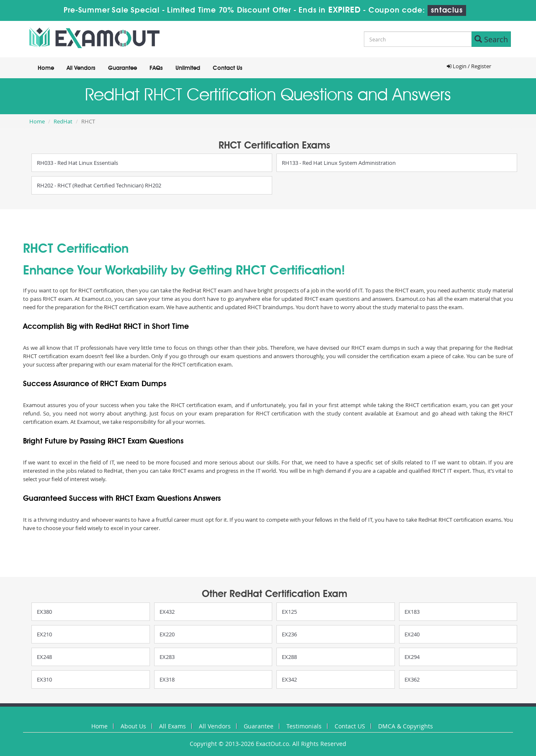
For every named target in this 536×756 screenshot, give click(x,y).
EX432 (167, 612)
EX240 (412, 634)
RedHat (63, 121)
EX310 (44, 679)
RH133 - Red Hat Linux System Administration (339, 163)
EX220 (167, 634)
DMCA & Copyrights (406, 726)
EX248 (44, 657)
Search (491, 39)
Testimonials (304, 726)
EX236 (289, 634)
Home (46, 68)
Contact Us (228, 68)
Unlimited (188, 68)
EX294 (412, 657)
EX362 (412, 679)
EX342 (289, 679)
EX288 (289, 657)
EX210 (44, 634)
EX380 (44, 612)
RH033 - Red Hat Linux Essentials (77, 163)
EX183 (412, 612)
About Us (133, 726)
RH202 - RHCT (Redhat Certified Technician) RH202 (99, 185)
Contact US (350, 726)
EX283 (167, 657)
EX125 (289, 612)
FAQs (156, 68)
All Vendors (81, 68)
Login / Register (469, 66)
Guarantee (122, 68)
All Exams (173, 726)
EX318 (167, 679)
